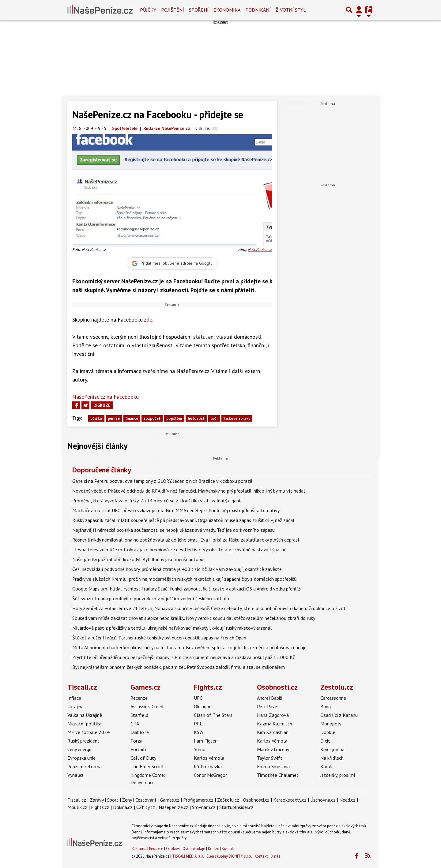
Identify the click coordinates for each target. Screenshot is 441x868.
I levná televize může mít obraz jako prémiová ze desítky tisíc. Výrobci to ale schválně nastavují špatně (179, 549)
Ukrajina (75, 706)
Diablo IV (140, 732)
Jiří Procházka (208, 766)
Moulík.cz (77, 807)
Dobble (328, 732)
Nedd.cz (347, 800)
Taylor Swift (270, 758)
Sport (113, 800)
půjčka (96, 418)
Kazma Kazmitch (275, 724)
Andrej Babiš (269, 698)
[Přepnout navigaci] (359, 10)
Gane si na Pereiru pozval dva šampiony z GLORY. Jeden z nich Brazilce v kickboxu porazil (162, 481)
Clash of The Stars (213, 715)
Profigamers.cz (198, 800)
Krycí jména (332, 749)
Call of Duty (143, 758)
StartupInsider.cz (236, 807)
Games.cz (145, 687)
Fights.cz (208, 687)
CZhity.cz (146, 807)
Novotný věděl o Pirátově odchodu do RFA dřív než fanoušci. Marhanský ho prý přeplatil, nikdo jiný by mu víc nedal (189, 491)
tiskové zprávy (237, 418)
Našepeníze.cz (173, 807)
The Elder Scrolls (148, 766)
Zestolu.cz (337, 687)
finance (132, 418)
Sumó (200, 749)
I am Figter (205, 741)
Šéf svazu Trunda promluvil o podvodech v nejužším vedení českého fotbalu (151, 598)
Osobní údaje (194, 849)
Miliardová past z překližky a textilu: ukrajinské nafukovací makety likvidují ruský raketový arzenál (172, 628)
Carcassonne (333, 698)
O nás (275, 856)
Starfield (139, 715)
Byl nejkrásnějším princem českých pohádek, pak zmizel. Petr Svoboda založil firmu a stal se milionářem (179, 667)
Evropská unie (81, 758)
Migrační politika (84, 724)
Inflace (74, 698)
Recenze (139, 698)
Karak (326, 766)
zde (148, 320)
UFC (198, 698)
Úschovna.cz (323, 800)
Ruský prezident (83, 741)
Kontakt (228, 849)
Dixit (325, 741)
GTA (135, 724)
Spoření (199, 10)
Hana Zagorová (273, 715)
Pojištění (173, 10)
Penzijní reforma (85, 766)
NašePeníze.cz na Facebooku (106, 397)
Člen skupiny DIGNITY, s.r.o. (229, 856)
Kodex (214, 849)
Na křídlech (332, 758)
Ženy (127, 800)
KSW (199, 732)
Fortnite (139, 749)
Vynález (75, 775)
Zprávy (97, 800)
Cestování (146, 800)
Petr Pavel (268, 706)
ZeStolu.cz (228, 800)
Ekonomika (227, 10)
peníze (114, 418)
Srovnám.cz (204, 807)
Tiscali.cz (82, 687)
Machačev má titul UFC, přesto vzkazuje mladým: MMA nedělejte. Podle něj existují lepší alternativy (176, 510)
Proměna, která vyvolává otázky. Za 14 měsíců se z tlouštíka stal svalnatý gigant (157, 501)
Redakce (156, 849)
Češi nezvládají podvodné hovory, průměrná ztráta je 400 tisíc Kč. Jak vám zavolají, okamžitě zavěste (177, 569)
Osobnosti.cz (277, 687)
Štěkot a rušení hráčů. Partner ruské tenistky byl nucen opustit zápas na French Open (159, 638)
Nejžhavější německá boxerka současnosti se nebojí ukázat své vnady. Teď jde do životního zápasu (173, 530)
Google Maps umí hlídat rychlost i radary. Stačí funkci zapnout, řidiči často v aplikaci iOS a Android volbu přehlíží (187, 589)
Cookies (173, 849)
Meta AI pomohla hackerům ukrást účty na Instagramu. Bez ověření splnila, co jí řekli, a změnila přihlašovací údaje (189, 647)
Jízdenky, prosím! (338, 775)
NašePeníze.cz (260, 250)
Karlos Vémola (209, 758)
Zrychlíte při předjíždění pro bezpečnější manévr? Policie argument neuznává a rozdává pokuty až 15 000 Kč (184, 657)
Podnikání (258, 10)
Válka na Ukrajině (85, 715)
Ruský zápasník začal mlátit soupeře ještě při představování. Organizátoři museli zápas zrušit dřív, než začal (183, 520)
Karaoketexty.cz (290, 800)
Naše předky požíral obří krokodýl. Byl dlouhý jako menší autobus (139, 559)
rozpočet (152, 418)
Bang (326, 706)
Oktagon (203, 706)
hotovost (196, 418)
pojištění (174, 418)
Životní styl (291, 10)
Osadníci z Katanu (339, 715)
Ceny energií (79, 749)
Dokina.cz (123, 807)
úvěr (214, 418)
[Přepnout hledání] (349, 10)
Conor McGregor (210, 775)
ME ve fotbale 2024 (89, 732)
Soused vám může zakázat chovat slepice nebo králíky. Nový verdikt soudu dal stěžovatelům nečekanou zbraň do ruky (194, 618)
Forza (136, 741)
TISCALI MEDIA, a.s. (188, 856)
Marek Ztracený (273, 749)
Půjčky (148, 10)
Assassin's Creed (147, 706)
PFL (198, 724)
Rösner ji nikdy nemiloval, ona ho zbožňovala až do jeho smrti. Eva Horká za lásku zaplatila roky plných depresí (186, 540)
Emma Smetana (273, 766)
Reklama (139, 849)
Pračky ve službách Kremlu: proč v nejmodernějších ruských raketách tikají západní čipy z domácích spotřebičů (185, 579)
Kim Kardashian (273, 732)
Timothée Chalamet (278, 775)
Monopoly (331, 724)
